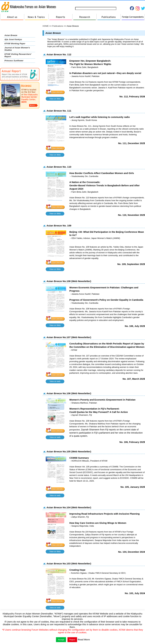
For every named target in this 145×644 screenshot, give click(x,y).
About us (12, 17)
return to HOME (30, 7)
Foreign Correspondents (133, 17)
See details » (56, 92)
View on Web (55, 99)
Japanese (129, 3)
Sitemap (87, 3)
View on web (55, 381)
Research (84, 17)
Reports (60, 17)
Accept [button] (61, 640)
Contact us (100, 3)
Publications (109, 17)
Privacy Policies (115, 3)
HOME (46, 26)
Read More (84, 639)
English (140, 3)
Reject (72, 640)
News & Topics (36, 17)
